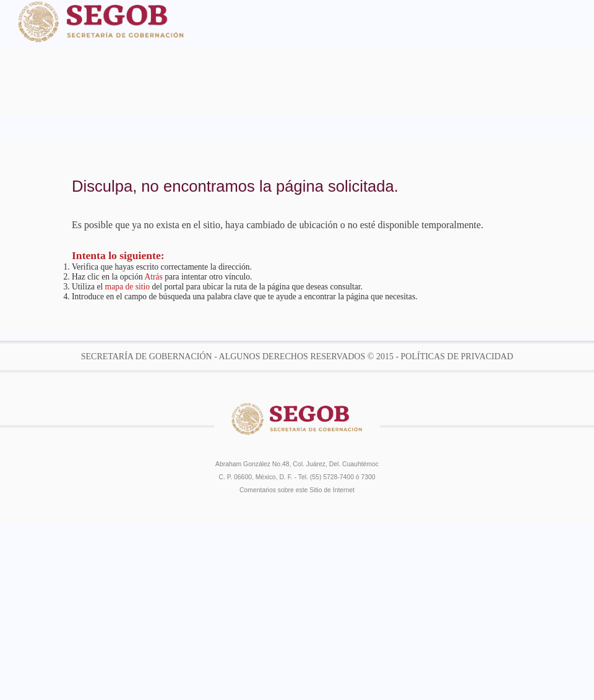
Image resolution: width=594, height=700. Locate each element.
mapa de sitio (127, 287)
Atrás (153, 277)
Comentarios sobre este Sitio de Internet (297, 490)
